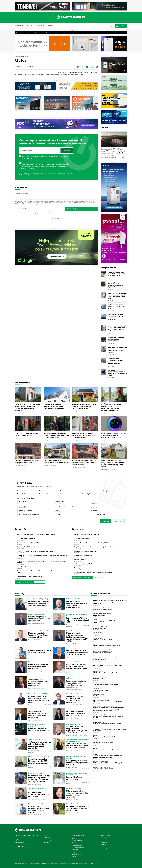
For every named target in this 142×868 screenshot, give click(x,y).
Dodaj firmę (106, 521)
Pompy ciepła (86, 494)
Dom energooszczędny (79, 847)
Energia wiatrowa (109, 491)
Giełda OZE (51, 26)
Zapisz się (67, 151)
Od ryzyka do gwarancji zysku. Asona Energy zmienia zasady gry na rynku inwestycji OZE (39, 33)
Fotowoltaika (22, 494)
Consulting (64, 491)
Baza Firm (29, 26)
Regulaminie (22, 175)
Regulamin (38, 201)
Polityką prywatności (65, 201)
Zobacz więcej (118, 521)
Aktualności (19, 26)
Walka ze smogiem (78, 854)
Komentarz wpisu (73, 209)
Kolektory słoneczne (67, 494)
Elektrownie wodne (88, 491)
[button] (111, 26)
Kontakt (103, 840)
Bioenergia (75, 850)
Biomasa (42, 491)
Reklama (103, 844)
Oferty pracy (40, 26)
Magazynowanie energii (79, 852)
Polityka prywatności (106, 835)
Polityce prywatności (33, 175)
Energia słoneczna (77, 841)
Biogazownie (21, 491)
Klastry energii (43, 494)
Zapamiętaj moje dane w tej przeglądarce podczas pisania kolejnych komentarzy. (39, 213)
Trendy (26, 56)
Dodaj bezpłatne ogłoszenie (24, 582)
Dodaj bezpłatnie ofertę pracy (82, 577)
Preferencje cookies (106, 849)
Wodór (74, 857)
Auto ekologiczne (77, 845)
